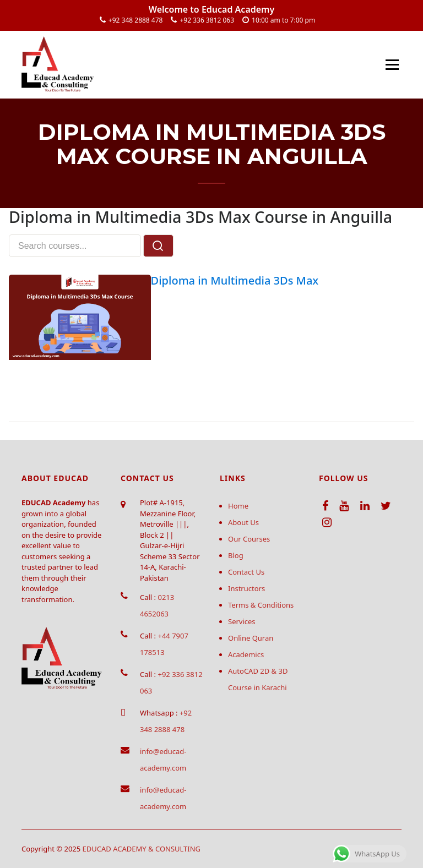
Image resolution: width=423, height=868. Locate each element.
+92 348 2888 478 (136, 20)
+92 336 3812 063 (207, 20)
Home (238, 506)
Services (242, 621)
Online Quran (251, 638)
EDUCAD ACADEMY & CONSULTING (142, 849)
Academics (246, 654)
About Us (243, 522)
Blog (236, 555)
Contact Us (246, 572)
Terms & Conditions (261, 605)
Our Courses (249, 539)
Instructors (246, 588)
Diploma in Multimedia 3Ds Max (235, 280)
